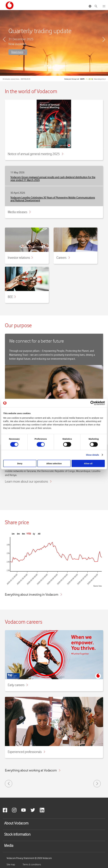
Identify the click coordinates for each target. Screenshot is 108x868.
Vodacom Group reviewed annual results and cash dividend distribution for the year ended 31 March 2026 (53, 179)
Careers (63, 258)
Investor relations (20, 258)
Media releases (19, 212)
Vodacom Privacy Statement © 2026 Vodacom (29, 858)
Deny (20, 463)
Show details (93, 455)
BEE (12, 297)
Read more (17, 52)
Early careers (18, 685)
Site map (11, 865)
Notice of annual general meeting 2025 (36, 154)
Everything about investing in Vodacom (33, 595)
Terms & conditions (32, 865)
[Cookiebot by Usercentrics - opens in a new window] (92, 403)
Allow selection (54, 463)
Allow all (88, 463)
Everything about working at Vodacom (33, 770)
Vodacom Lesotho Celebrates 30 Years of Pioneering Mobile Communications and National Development (53, 199)
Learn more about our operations (28, 482)
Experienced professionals (26, 752)
